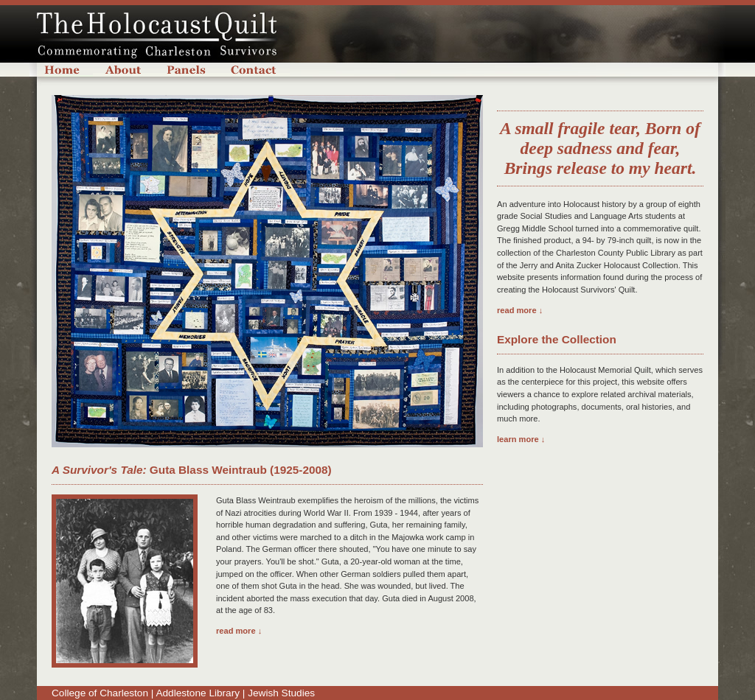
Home (69, 70)
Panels (186, 70)
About (123, 70)
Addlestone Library (198, 693)
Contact (254, 70)
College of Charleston (100, 693)
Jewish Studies (281, 693)
